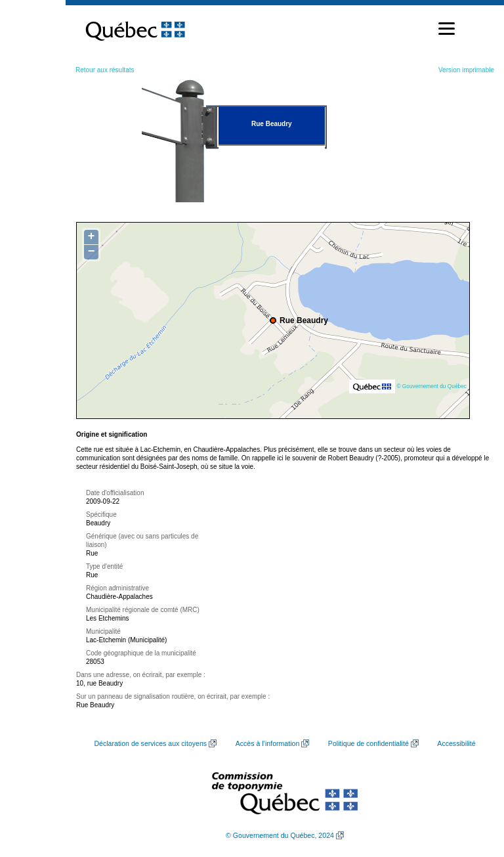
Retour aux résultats (105, 70)
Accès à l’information (268, 743)
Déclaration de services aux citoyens (150, 743)
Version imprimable (466, 70)
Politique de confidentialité (368, 743)
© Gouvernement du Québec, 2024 (280, 835)
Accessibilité (456, 743)
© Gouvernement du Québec (431, 386)
